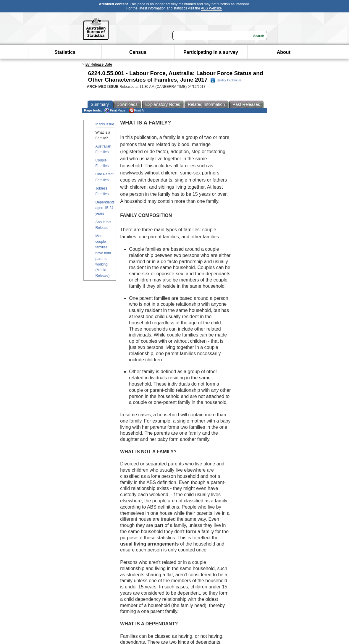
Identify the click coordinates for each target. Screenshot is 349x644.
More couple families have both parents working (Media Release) (103, 256)
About (284, 52)
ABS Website (211, 8)
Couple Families (102, 163)
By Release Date (99, 64)
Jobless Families (102, 191)
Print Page (115, 110)
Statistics (65, 52)
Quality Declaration (226, 80)
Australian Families (103, 149)
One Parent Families (105, 177)
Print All (137, 110)
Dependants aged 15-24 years (105, 208)
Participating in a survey (211, 52)
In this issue (105, 124)
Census (138, 52)
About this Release (103, 225)
